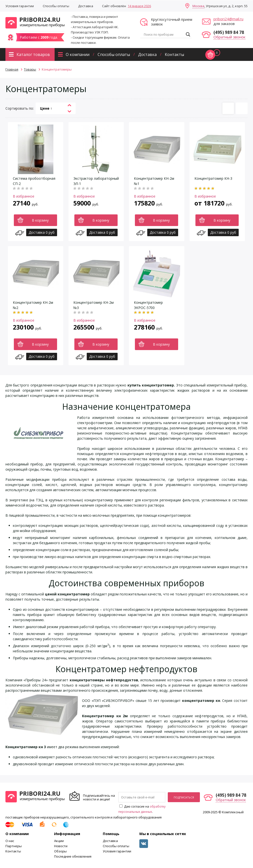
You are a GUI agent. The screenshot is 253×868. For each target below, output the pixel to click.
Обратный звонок (229, 37)
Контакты (174, 54)
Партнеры (14, 846)
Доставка (86, 6)
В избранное (24, 196)
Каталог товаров (33, 54)
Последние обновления (73, 856)
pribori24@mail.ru (228, 19)
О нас (10, 841)
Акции (59, 841)
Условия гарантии (20, 6)
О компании (78, 54)
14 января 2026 (139, 6)
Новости (61, 846)
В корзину (40, 220)
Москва (198, 6)
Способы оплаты (56, 6)
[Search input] (164, 34)
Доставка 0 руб (42, 232)
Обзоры (60, 851)
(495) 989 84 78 (229, 32)
